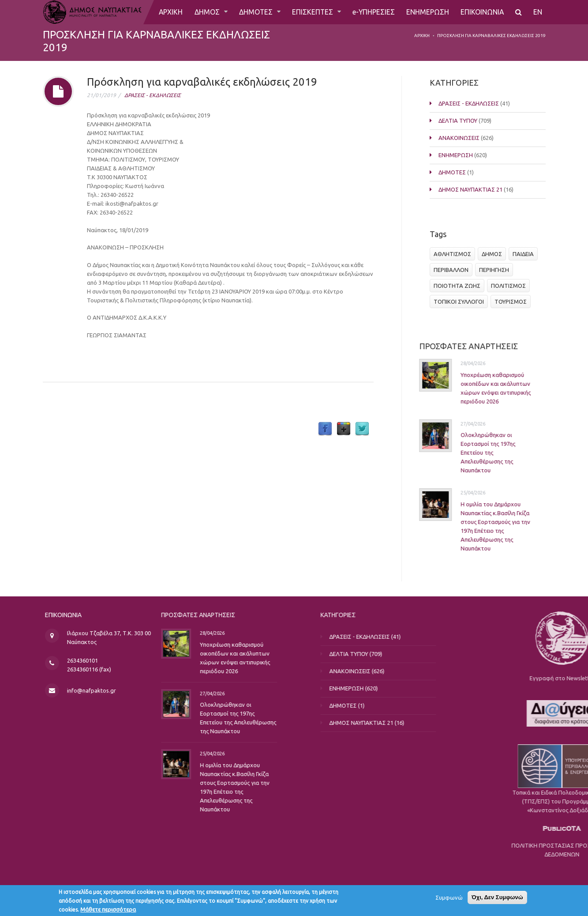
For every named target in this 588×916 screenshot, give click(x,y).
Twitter (362, 429)
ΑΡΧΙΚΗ (170, 12)
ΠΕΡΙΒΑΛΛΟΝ (453, 270)
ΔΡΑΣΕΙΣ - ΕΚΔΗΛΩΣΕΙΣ (153, 95)
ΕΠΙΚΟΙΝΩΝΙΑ (482, 12)
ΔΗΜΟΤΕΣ (256, 12)
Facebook (325, 429)
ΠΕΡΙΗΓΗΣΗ (496, 270)
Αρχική (422, 36)
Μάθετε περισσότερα (108, 910)
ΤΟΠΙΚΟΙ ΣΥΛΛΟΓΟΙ (461, 302)
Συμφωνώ (449, 898)
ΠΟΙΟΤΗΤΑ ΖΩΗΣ (459, 286)
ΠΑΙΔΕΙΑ (525, 254)
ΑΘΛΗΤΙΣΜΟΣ (454, 254)
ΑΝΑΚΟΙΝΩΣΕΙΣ (457, 138)
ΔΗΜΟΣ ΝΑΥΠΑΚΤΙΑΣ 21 (469, 189)
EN (538, 12)
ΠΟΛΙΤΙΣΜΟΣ (510, 286)
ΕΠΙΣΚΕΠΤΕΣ (313, 12)
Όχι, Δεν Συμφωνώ (497, 898)
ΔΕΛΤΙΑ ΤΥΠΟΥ (456, 121)
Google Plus (344, 429)
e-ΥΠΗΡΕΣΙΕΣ (373, 12)
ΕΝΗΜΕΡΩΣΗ (428, 12)
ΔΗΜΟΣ (207, 12)
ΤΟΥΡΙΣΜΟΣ (512, 302)
